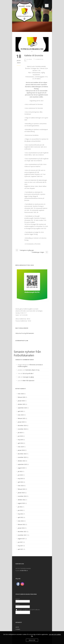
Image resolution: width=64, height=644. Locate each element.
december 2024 (22, 425)
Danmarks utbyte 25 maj (32, 370)
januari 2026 (21, 401)
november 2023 (22, 457)
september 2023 (22, 464)
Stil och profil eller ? (28, 373)
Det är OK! (32, 640)
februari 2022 (21, 524)
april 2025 (20, 411)
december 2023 (22, 454)
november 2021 (22, 535)
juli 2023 (20, 471)
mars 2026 (21, 394)
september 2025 (22, 408)
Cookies (18, 629)
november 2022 (22, 496)
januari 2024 (21, 450)
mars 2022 (21, 521)
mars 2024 (21, 447)
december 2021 (22, 532)
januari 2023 (21, 493)
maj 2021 (20, 546)
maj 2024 (20, 440)
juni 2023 (20, 475)
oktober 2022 (21, 500)
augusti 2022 (21, 503)
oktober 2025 (21, 404)
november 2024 (22, 429)
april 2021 (20, 549)
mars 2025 (21, 415)
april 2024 (20, 443)
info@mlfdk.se (24, 570)
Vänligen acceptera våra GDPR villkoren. (28, 610)
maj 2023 (20, 478)
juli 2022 (20, 507)
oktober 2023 (21, 461)
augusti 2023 (21, 468)
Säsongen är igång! (28, 377)
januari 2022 (21, 528)
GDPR (17, 627)
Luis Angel (29, 59)
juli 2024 (20, 433)
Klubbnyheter (39, 59)
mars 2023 (21, 486)
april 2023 (20, 482)
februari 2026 (21, 397)
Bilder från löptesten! (28, 381)
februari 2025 (21, 418)
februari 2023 (21, 489)
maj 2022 (20, 514)
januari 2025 (21, 422)
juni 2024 (20, 436)
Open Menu (47, 6)
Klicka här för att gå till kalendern (25, 333)
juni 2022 (20, 510)
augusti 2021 (21, 539)
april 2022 (20, 517)
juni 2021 (20, 542)
